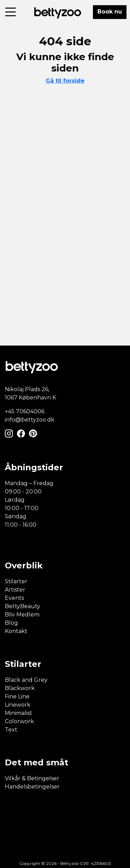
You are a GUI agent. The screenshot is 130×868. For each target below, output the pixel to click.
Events (14, 598)
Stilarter (16, 581)
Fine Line (17, 696)
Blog (11, 623)
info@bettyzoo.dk (30, 420)
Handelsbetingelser (32, 787)
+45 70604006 (25, 411)
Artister (15, 590)
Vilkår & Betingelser (32, 778)
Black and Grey (26, 680)
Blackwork (20, 688)
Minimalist (19, 713)
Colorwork (19, 721)
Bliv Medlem (22, 615)
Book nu (110, 12)
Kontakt (16, 631)
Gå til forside (65, 81)
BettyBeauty (23, 606)
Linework (18, 705)
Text (11, 730)
